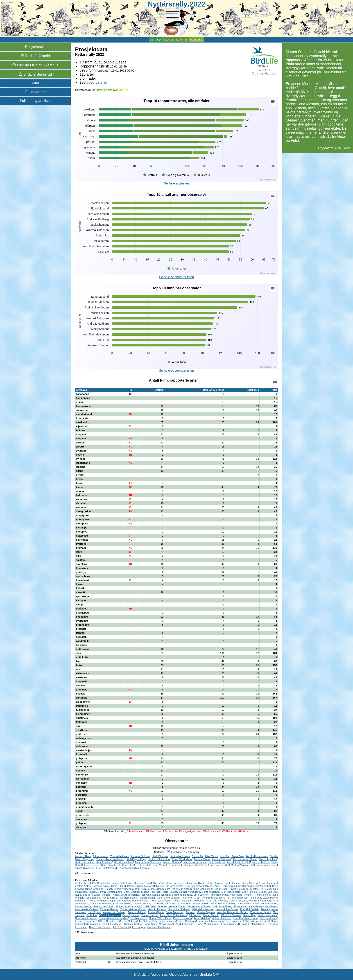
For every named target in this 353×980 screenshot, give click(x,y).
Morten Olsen (202, 859)
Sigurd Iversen (201, 904)
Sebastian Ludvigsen (164, 921)
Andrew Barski (97, 892)
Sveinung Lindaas (182, 895)
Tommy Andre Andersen (110, 859)
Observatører (35, 92)
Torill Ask (140, 889)
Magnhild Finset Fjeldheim (106, 924)
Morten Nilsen (83, 856)
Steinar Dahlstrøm (121, 883)
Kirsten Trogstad (222, 859)
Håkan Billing (135, 886)
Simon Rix (198, 856)
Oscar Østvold (211, 915)
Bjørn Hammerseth (266, 865)
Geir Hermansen (182, 918)
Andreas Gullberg (141, 856)
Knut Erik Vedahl (250, 909)
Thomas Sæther (133, 924)
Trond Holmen (262, 895)
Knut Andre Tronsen (241, 895)
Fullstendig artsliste (35, 101)
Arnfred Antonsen (180, 856)
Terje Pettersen (152, 892)
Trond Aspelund (268, 859)
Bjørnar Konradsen (189, 892)
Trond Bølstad (202, 918)
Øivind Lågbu (213, 886)
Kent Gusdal (143, 865)
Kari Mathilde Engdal (238, 862)
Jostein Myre (83, 883)
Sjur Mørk (159, 883)
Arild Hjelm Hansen (203, 909)
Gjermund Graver (120, 901)
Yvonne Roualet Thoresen (148, 904)
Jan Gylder (95, 912)
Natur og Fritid (297, 76)
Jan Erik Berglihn (220, 865)
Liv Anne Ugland (130, 895)
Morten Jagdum (206, 912)
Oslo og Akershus (175, 40)
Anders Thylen (111, 895)
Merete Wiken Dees (160, 918)
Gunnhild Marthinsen (159, 927)
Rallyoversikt (35, 47)
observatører (97, 82)
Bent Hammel (232, 883)
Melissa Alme (101, 886)
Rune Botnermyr (219, 895)
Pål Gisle (170, 904)
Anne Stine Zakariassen (173, 915)
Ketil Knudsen (104, 862)
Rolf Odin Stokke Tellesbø (155, 895)
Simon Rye (249, 915)
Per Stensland (140, 901)
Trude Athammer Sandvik (114, 918)
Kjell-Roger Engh (136, 859)
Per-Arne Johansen (237, 898)
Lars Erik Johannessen (211, 921)
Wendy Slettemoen (260, 901)
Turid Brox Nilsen (222, 906)
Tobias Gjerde (156, 912)
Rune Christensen (203, 889)
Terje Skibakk (93, 898)
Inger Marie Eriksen (168, 898)
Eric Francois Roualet (254, 892)
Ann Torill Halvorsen (257, 856)
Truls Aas (92, 915)
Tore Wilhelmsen (120, 856)
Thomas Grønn (142, 883)
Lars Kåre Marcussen (246, 918)
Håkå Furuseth (121, 927)
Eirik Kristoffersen (106, 868)
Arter (35, 83)
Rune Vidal (240, 906)
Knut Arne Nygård (261, 912)
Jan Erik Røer (110, 898)
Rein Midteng (129, 921)
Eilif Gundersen (268, 918)
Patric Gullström (187, 921)
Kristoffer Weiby (122, 904)
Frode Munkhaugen (207, 924)
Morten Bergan (84, 906)
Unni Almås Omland (87, 909)
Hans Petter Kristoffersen (263, 906)
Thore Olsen (118, 886)
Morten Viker (123, 906)
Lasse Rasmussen (86, 921)
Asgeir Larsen (92, 865)
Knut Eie (225, 856)
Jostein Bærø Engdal (195, 862)
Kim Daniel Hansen (86, 918)
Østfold (155, 40)
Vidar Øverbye (251, 883)
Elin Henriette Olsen (245, 859)
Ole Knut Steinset (231, 915)
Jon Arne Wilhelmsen (196, 865)
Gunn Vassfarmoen (248, 904)
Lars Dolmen (243, 886)
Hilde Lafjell (127, 865)
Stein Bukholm (217, 862)
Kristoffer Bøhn (262, 886)
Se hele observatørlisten (176, 277)
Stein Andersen (175, 912)
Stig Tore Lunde (92, 895)
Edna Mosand (101, 856)
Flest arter (175, 852)
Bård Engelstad (184, 924)
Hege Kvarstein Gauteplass (189, 901)
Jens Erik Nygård (196, 883)
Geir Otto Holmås (217, 901)
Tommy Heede (150, 915)
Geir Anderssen (194, 886)
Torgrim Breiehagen (213, 898)
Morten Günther (172, 862)
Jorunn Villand (155, 889)
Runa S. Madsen (182, 859)
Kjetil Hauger (170, 892)
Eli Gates (266, 889)
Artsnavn (82, 390)
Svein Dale (238, 856)
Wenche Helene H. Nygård (233, 912)
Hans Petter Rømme (223, 904)
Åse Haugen (139, 927)
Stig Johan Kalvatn (179, 909)
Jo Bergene (184, 904)
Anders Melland (137, 912)
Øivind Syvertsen (85, 868)
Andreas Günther (85, 862)
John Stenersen (175, 883)
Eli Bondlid (195, 915)
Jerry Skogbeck (133, 892)
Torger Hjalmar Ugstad (133, 909)
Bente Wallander (211, 892)
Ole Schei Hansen (101, 904)
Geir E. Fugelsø (157, 909)
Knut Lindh (222, 889)
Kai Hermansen (128, 898)
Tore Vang (228, 886)
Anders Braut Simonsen (148, 862)
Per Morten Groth (191, 898)
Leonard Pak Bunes (227, 909)
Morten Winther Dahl (243, 865)
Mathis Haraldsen (222, 918)
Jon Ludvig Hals (231, 892)
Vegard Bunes (269, 904)
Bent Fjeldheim (131, 915)
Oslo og (35, 65)
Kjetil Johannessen (110, 915)
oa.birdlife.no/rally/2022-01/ (110, 90)
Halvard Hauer (147, 898)
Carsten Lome (115, 892)
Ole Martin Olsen (123, 862)
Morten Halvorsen (154, 886)
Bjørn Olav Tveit (110, 865)
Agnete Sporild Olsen (144, 906)
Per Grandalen (100, 883)
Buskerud (197, 40)
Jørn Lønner (201, 895)
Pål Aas (190, 912)
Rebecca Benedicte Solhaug (134, 868)
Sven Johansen (234, 921)
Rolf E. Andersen (98, 901)
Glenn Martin (159, 865)
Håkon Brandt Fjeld (109, 921)
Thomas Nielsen (109, 909)
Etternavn (192, 852)
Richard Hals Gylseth (257, 921)
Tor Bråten (145, 921)
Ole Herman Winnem (199, 906)
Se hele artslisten (176, 183)
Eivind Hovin (237, 889)
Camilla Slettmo (238, 901)
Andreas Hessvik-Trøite (171, 906)
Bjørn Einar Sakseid (100, 927)
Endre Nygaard (230, 924)
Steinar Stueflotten (159, 859)
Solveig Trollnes (261, 862)
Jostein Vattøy (83, 886)
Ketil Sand (255, 898)
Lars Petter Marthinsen (178, 889)
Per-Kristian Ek (138, 918)
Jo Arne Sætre (175, 886)
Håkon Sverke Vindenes (119, 889)
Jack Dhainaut (160, 856)
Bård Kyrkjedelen (267, 915)
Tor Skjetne (252, 889)
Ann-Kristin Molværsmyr (159, 924)
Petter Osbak (175, 865)
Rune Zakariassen (161, 901)
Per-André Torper (104, 906)
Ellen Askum (216, 883)
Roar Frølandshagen (253, 924)
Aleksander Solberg (114, 912)
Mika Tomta (212, 856)
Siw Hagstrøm (269, 883)
